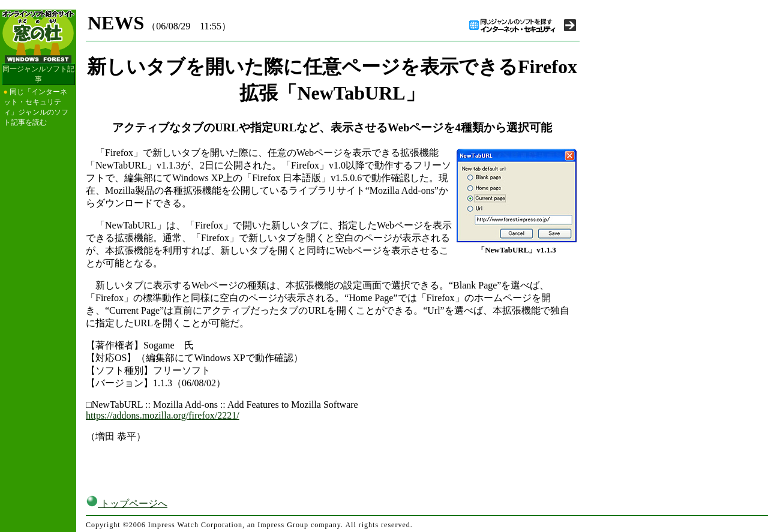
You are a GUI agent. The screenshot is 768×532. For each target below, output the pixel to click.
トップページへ (127, 504)
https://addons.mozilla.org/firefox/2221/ (163, 415)
